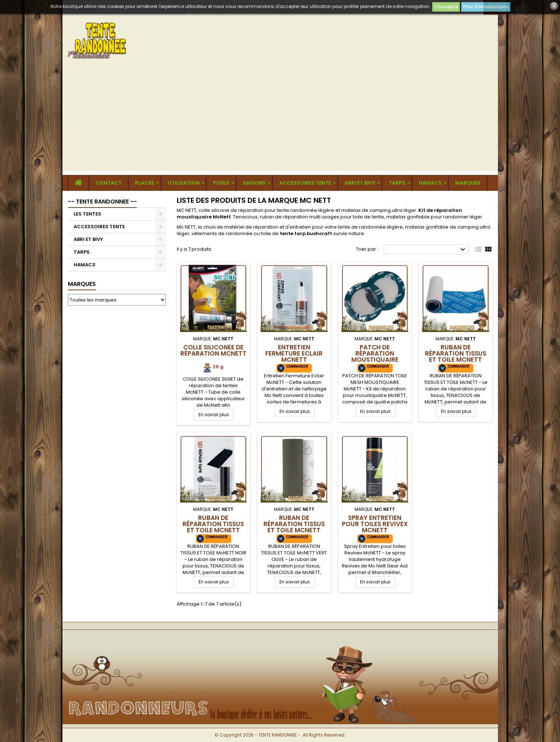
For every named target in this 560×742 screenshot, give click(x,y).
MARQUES (468, 183)
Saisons (254, 183)
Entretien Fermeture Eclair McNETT (294, 353)
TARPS (397, 183)
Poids (221, 183)
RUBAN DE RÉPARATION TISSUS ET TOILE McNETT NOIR (213, 527)
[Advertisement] (280, 120)
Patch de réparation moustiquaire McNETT (375, 356)
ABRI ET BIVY (360, 183)
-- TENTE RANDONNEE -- (102, 202)
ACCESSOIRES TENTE (305, 183)
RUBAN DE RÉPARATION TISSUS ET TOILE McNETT (456, 353)
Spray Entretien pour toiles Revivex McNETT (375, 524)
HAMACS (430, 183)
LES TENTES (87, 214)
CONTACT (109, 183)
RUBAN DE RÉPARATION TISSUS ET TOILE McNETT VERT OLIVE (294, 527)
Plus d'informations (486, 7)
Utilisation (184, 183)
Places (145, 183)
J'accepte (446, 7)
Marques (82, 284)
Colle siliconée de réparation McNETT (213, 350)
